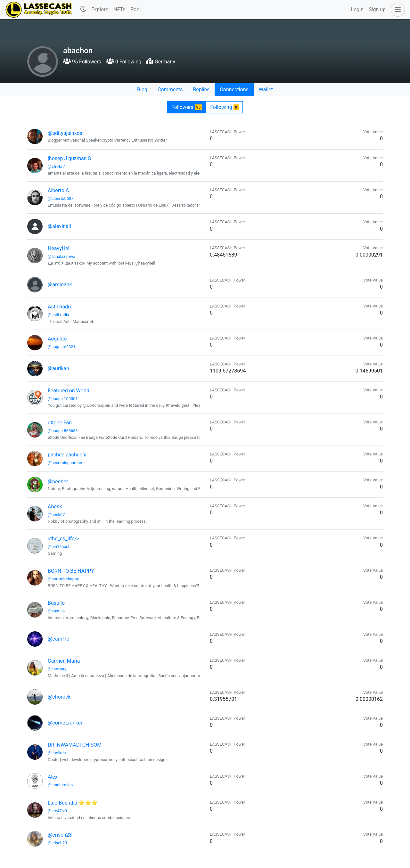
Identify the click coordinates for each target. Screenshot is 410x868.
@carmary (57, 669)
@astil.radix (58, 315)
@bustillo (56, 611)
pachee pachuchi (67, 455)
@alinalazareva (61, 256)
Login (357, 9)
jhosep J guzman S (69, 158)
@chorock (59, 697)
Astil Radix (60, 307)
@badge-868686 (63, 431)
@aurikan (58, 368)
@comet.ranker (65, 723)
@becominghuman (65, 463)
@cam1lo (58, 639)
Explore (100, 9)
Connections (234, 90)
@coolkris (57, 753)
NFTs (119, 9)
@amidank (60, 285)
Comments (170, 90)
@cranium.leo (60, 785)
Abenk (55, 507)
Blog (142, 90)
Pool (135, 9)
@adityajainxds (65, 133)
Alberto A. (59, 190)
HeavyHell (59, 248)
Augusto (57, 339)
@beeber (58, 482)
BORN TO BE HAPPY (71, 571)
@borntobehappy (63, 579)
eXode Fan (60, 423)
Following (224, 107)
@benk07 (56, 515)
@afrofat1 (57, 166)
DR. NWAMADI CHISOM (75, 745)
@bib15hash (59, 547)
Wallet (266, 90)
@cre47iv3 (57, 811)
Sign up (377, 9)
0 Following (124, 62)
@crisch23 (60, 835)
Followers (187, 107)
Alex (53, 777)
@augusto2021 (61, 347)
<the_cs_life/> (63, 539)
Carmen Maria (64, 661)
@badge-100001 (63, 399)
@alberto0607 (61, 198)
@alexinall (59, 226)
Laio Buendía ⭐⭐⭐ (73, 803)
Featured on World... (71, 391)
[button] (397, 10)
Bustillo (56, 603)
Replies (201, 90)
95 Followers (82, 62)
